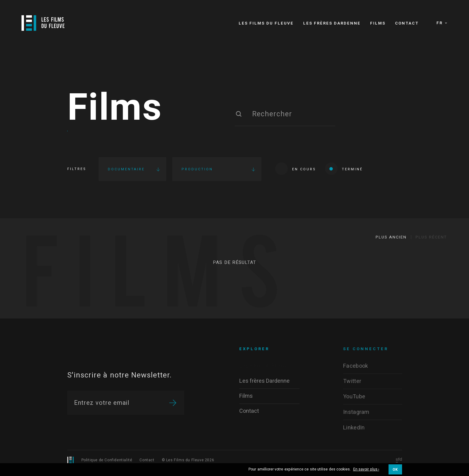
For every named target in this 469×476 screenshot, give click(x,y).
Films (115, 108)
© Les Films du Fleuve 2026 (188, 460)
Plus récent (431, 237)
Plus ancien (391, 237)
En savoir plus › (366, 470)
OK (395, 470)
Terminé (344, 169)
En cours (296, 169)
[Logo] (43, 23)
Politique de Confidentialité (107, 460)
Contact (147, 460)
